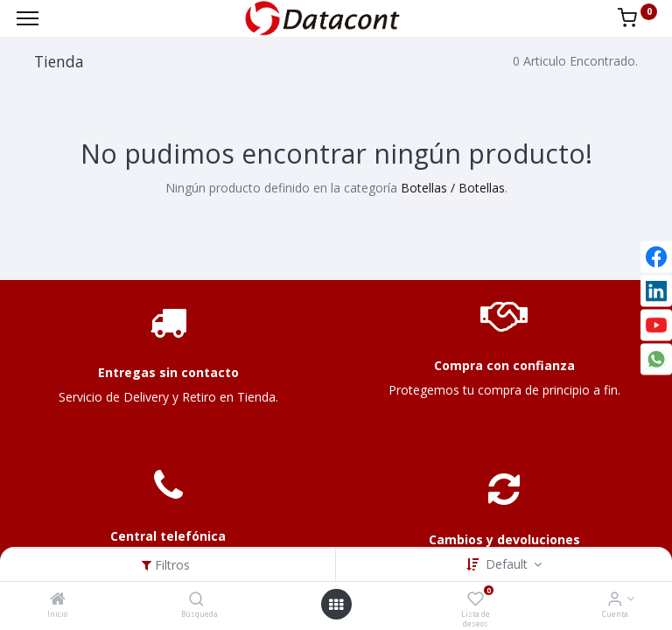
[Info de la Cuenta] (615, 600)
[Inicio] (58, 600)
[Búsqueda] (196, 600)
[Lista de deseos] (476, 600)
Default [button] (508, 564)
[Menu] (28, 18)
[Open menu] (336, 605)
